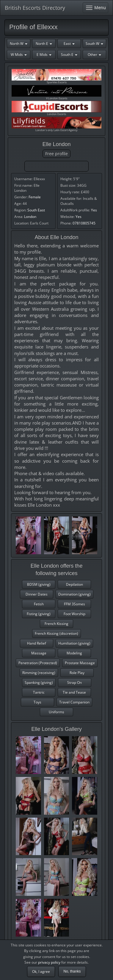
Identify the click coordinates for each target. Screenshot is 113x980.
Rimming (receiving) (39, 673)
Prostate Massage (80, 663)
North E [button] (44, 44)
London (30, 217)
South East (36, 210)
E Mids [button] (44, 55)
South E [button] (69, 55)
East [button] (69, 44)
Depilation (74, 584)
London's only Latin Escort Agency (56, 124)
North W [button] (19, 44)
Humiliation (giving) (74, 643)
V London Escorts (56, 93)
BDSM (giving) (39, 584)
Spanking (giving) (39, 683)
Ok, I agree (41, 972)
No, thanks (72, 971)
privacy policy (49, 962)
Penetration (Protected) (38, 663)
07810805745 (84, 223)
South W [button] (94, 44)
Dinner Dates (37, 594)
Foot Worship (74, 614)
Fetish (39, 604)
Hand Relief (37, 643)
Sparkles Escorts (56, 77)
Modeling (74, 653)
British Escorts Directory (35, 8)
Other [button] (94, 55)
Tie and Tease (74, 692)
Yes (94, 210)
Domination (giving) (74, 594)
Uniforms (56, 712)
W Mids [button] (19, 55)
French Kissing (56, 624)
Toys (37, 702)
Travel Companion (74, 702)
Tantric (39, 692)
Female (35, 197)
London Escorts (56, 108)
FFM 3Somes (74, 604)
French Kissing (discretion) (56, 633)
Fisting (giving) (39, 614)
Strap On (74, 683)
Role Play (77, 673)
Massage (39, 653)
